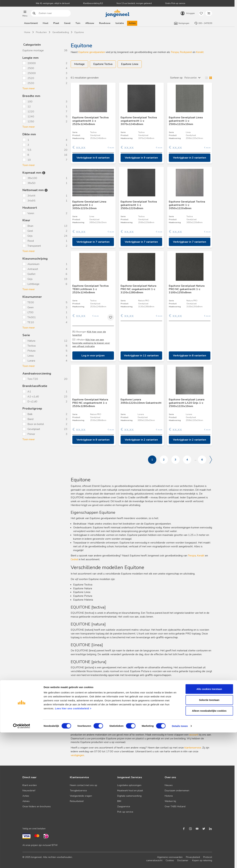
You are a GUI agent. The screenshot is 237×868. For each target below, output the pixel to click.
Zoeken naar (34, 13)
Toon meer (29, 88)
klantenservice (193, 748)
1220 (31, 112)
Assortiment (31, 23)
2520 (31, 78)
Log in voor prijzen (93, 356)
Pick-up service (125, 812)
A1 (30, 392)
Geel (30, 231)
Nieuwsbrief (29, 791)
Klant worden (30, 785)
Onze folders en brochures (37, 806)
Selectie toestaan (209, 835)
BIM (119, 801)
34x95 (32, 201)
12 (29, 107)
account (194, 735)
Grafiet (31, 274)
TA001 (32, 317)
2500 (31, 68)
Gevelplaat (34, 429)
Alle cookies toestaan (209, 824)
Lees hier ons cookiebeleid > (73, 844)
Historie (169, 796)
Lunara (31, 361)
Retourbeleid (77, 801)
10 (29, 160)
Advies (26, 801)
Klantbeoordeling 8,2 (93, 3)
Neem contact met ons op (83, 785)
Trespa (175, 52)
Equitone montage (33, 50)
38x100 (33, 178)
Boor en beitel (36, 424)
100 (30, 102)
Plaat (56, 23)
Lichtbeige (33, 284)
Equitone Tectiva (103, 64)
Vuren (31, 213)
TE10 (31, 322)
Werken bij (170, 801)
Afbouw (90, 23)
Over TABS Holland (175, 806)
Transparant (34, 246)
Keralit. (200, 52)
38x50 (32, 183)
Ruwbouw (105, 23)
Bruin (30, 226)
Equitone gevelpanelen (92, 52)
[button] (25, 13)
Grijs (30, 236)
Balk (30, 414)
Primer (31, 434)
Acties (132, 23)
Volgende (211, 460)
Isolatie (120, 23)
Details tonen (180, 861)
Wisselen (208, 78)
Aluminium (33, 264)
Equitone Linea (130, 64)
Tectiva (32, 346)
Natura (31, 341)
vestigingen (77, 755)
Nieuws (169, 785)
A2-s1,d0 (34, 397)
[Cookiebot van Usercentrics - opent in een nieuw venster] (22, 862)
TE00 (31, 302)
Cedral (74, 559)
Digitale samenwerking (129, 796)
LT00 (30, 312)
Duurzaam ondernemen (177, 791)
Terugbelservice (78, 791)
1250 (31, 122)
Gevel (67, 23)
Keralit (201, 556)
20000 (32, 63)
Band (30, 419)
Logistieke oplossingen (129, 785)
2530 (31, 83)
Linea (31, 356)
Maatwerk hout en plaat (130, 791)
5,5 (29, 150)
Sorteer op (176, 78)
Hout (45, 23)
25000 (32, 73)
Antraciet (33, 269)
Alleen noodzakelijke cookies (209, 846)
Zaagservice (124, 806)
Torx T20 (33, 379)
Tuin (78, 23)
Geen (31, 307)
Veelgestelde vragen (81, 796)
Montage (79, 64)
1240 (31, 117)
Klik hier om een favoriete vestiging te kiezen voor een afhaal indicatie (91, 343)
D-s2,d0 (33, 402)
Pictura (31, 351)
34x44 (32, 196)
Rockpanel (186, 52)
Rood (31, 241)
